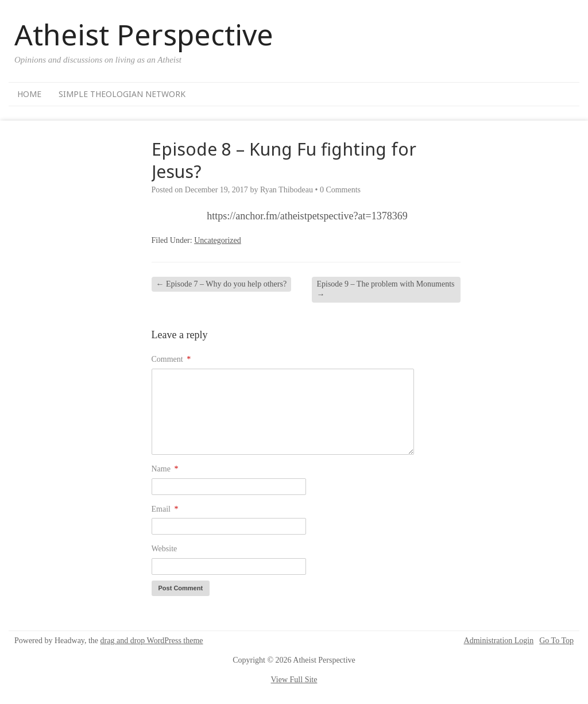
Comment (171, 359)
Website (165, 549)
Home (29, 94)
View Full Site (294, 680)
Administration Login (499, 641)
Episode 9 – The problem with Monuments (385, 289)
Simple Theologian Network (122, 94)
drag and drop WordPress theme (152, 641)
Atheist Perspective (144, 34)
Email (165, 509)
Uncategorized (218, 240)
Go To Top (556, 641)
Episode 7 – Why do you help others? (222, 284)
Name (165, 469)
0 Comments (340, 190)
